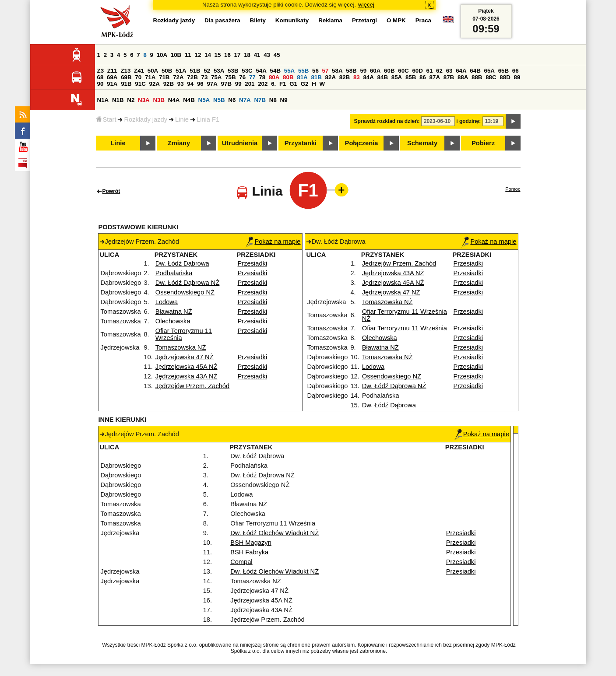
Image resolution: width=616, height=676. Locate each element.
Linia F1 (208, 119)
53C (247, 71)
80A (274, 77)
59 (363, 71)
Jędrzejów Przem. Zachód (192, 386)
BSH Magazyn (251, 543)
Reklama (330, 20)
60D (417, 71)
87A (435, 77)
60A (375, 71)
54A (261, 71)
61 (430, 71)
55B (303, 71)
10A (162, 55)
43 (267, 55)
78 (262, 77)
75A (216, 77)
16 (227, 55)
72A (178, 77)
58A (337, 71)
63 (449, 71)
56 (315, 71)
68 (100, 77)
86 (423, 77)
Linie (182, 119)
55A (289, 71)
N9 (284, 100)
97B (226, 84)
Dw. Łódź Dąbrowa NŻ (188, 283)
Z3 (101, 71)
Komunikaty (292, 20)
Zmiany (179, 143)
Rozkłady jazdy (146, 119)
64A (461, 71)
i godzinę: (468, 121)
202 (263, 84)
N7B (260, 100)
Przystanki (301, 143)
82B (345, 77)
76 (242, 77)
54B (275, 71)
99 (238, 84)
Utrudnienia (240, 143)
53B (233, 71)
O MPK (396, 20)
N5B (219, 100)
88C (491, 77)
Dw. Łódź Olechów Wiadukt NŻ (275, 533)
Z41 (139, 71)
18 (247, 55)
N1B (118, 100)
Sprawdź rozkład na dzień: (387, 121)
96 (200, 84)
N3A (144, 100)
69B (126, 77)
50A (153, 71)
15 (218, 55)
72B (192, 77)
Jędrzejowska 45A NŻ (187, 367)
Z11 (112, 71)
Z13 (125, 71)
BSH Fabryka (249, 552)
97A (212, 84)
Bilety (258, 20)
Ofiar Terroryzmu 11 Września (405, 328)
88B (477, 77)
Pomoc (513, 189)
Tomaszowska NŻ (181, 347)
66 (516, 71)
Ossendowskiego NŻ (185, 292)
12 (198, 55)
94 (190, 84)
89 (517, 77)
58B (351, 71)
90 (100, 84)
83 (357, 77)
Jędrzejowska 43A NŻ (187, 376)
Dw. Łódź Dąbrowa (182, 263)
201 (250, 84)
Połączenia (362, 143)
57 (326, 71)
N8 (273, 100)
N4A (174, 100)
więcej (366, 5)
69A (112, 77)
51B (195, 71)
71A (150, 77)
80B (288, 77)
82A (331, 77)
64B (475, 71)
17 (238, 55)
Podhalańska (174, 273)
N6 (232, 100)
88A (463, 77)
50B (167, 71)
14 (208, 55)
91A (112, 84)
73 (205, 77)
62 (439, 71)
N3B (159, 100)
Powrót (111, 191)
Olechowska (173, 321)
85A (397, 77)
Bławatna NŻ (174, 312)
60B (389, 71)
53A (219, 71)
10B (176, 55)
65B (503, 71)
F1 (283, 84)
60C (403, 71)
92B (169, 84)
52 (207, 71)
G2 (305, 84)
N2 (131, 100)
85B (411, 77)
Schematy (422, 143)
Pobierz (483, 143)
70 (138, 77)
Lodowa (167, 302)
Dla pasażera (222, 20)
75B (230, 77)
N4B (189, 100)
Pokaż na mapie (273, 242)
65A (489, 71)
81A (302, 77)
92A (155, 84)
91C (140, 84)
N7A (245, 100)
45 (277, 55)
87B (449, 77)
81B (316, 77)
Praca (423, 20)
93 (181, 84)
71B (164, 77)
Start (106, 119)
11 (188, 55)
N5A (204, 100)
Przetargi (364, 20)
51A (181, 71)
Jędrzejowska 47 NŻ (185, 357)
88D (505, 77)
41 (257, 55)
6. (273, 84)
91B (126, 84)
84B (383, 77)
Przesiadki (253, 263)
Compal (241, 562)
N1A (103, 100)
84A (368, 77)
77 (252, 77)
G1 (293, 84)
